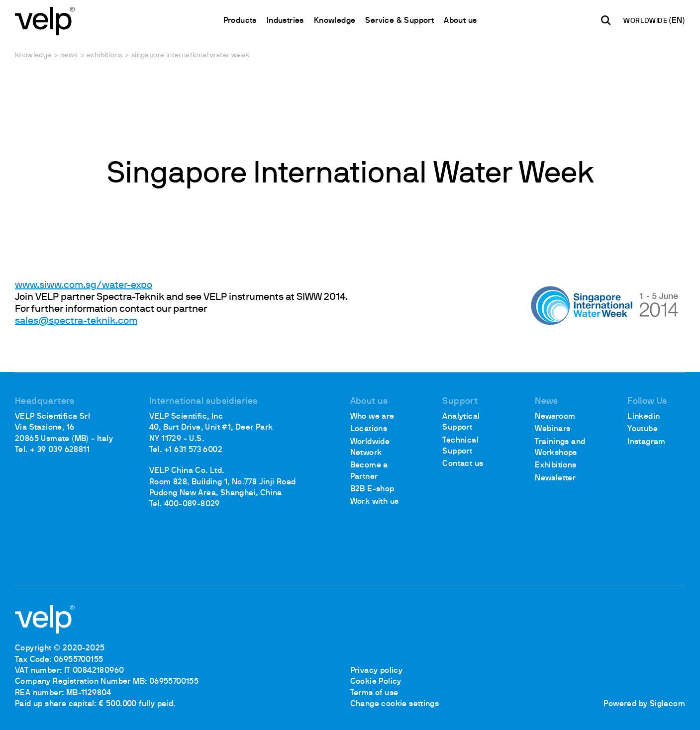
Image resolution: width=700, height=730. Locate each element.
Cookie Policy (376, 682)
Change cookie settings (395, 704)
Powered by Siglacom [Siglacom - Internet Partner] (644, 704)
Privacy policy (377, 671)
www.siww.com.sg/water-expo (84, 285)
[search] (606, 20)
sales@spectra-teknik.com (76, 321)
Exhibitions (104, 55)
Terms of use (374, 693)
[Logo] (45, 20)
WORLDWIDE (646, 21)
